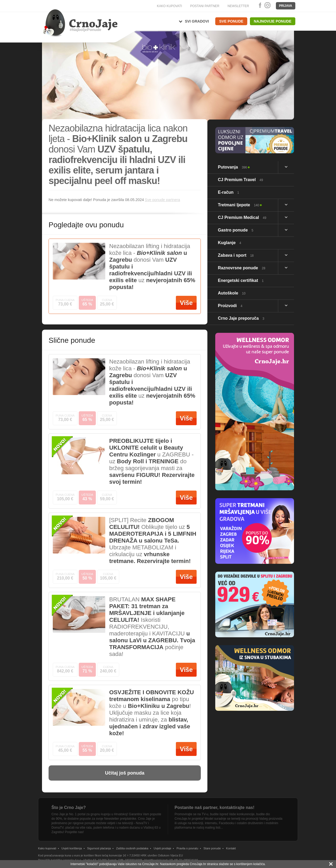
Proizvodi (230, 306)
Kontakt (231, 848)
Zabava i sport (236, 255)
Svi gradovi (197, 21)
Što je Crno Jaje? (69, 807)
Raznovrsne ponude (242, 268)
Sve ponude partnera (162, 200)
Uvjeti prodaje (162, 848)
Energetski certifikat (241, 280)
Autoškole (232, 293)
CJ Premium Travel (240, 180)
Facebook (259, 5)
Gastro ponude (236, 230)
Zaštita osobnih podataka (132, 848)
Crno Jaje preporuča (241, 318)
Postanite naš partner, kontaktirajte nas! (214, 807)
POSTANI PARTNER (205, 6)
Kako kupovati (47, 848)
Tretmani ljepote (238, 205)
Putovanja (232, 167)
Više (186, 303)
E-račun (229, 192)
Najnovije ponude (273, 21)
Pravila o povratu (187, 848)
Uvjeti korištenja (72, 848)
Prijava (286, 6)
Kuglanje (230, 243)
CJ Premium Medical (242, 217)
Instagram (267, 5)
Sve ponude (231, 21)
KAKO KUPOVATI (170, 6)
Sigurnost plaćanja (99, 848)
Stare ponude (212, 848)
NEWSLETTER (238, 6)
